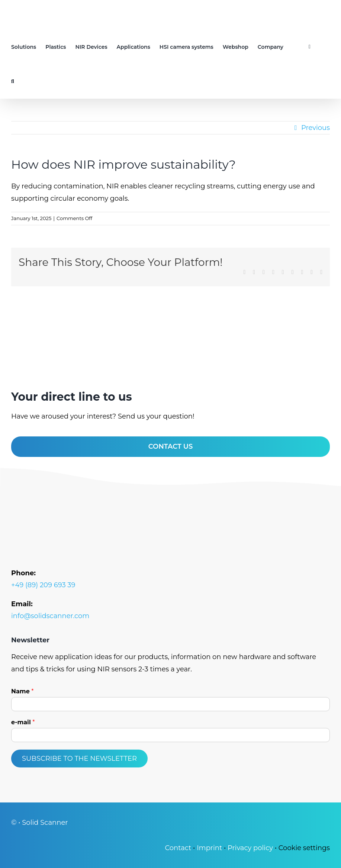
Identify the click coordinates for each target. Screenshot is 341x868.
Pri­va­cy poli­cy (250, 848)
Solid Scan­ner (45, 823)
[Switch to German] (296, 47)
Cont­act (178, 848)
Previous (316, 128)
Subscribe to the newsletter (79, 759)
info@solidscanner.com (50, 616)
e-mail (23, 722)
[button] (13, 81)
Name (22, 691)
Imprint (209, 848)
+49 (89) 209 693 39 (43, 585)
